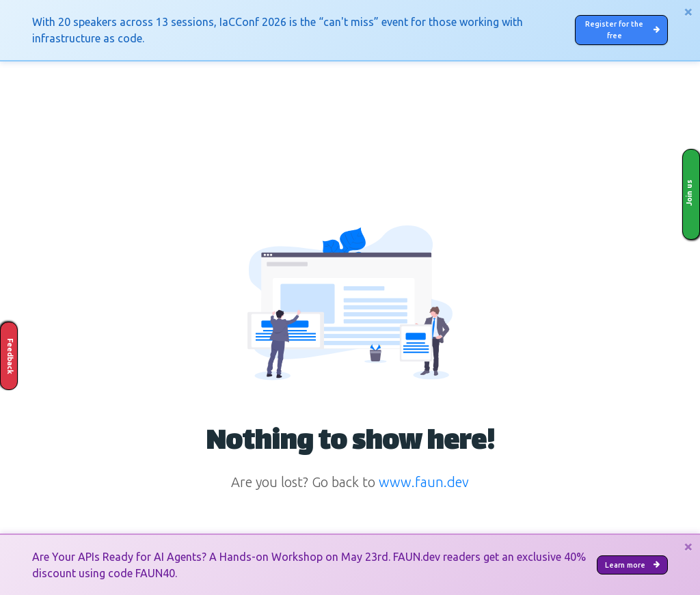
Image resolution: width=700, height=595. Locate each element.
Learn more (621, 564)
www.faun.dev (424, 491)
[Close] (688, 12)
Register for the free (616, 34)
